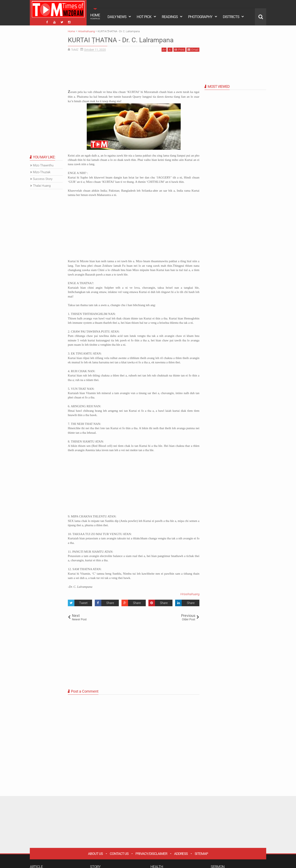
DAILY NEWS (117, 17)
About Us (95, 854)
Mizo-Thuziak (42, 172)
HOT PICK (144, 17)
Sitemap (201, 854)
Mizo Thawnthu (43, 165)
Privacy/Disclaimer (151, 854)
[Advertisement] (134, 72)
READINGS (170, 17)
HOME (95, 16)
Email (193, 50)
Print (179, 50)
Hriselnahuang (190, 594)
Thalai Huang (42, 186)
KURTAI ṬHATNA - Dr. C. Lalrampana (121, 40)
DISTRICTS (231, 17)
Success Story (43, 179)
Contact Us (119, 854)
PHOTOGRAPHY (200, 17)
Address (181, 854)
